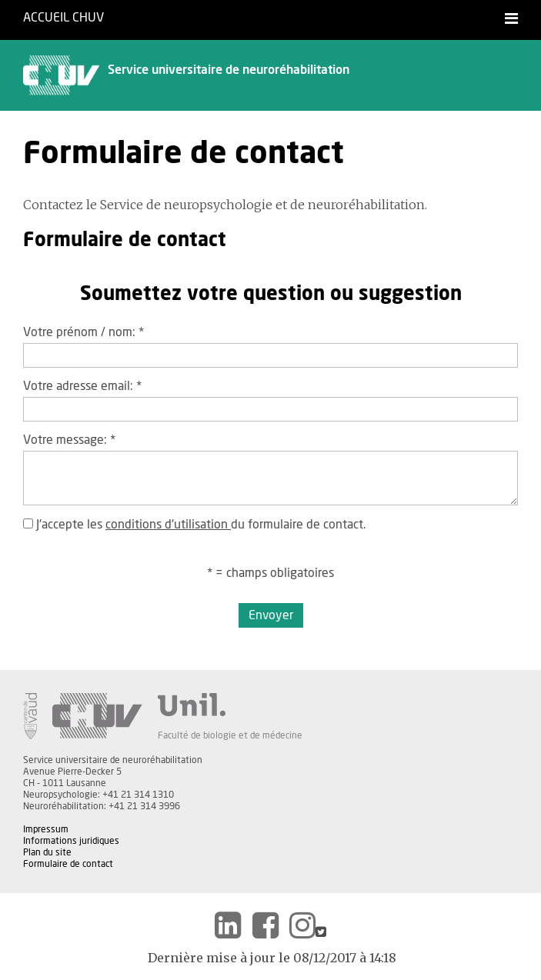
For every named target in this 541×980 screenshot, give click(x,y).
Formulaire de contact (68, 864)
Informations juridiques (71, 841)
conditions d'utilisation (168, 525)
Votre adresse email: (82, 386)
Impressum (46, 829)
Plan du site (47, 852)
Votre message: (69, 440)
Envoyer (271, 615)
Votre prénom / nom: (83, 332)
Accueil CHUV (63, 18)
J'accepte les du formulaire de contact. (194, 525)
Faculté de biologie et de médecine (230, 735)
